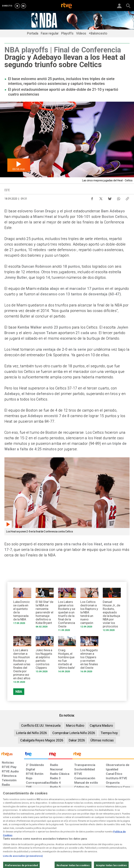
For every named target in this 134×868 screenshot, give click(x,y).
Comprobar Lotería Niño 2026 (74, 733)
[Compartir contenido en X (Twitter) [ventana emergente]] (101, 198)
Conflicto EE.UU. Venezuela (41, 725)
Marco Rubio (75, 725)
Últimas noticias (102, 740)
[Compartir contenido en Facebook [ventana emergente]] (92, 198)
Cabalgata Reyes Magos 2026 (42, 740)
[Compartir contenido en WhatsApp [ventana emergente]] (119, 198)
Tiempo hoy (109, 733)
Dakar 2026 (77, 740)
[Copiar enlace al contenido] (127, 198)
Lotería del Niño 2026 (32, 733)
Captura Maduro (101, 725)
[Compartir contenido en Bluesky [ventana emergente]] (110, 198)
